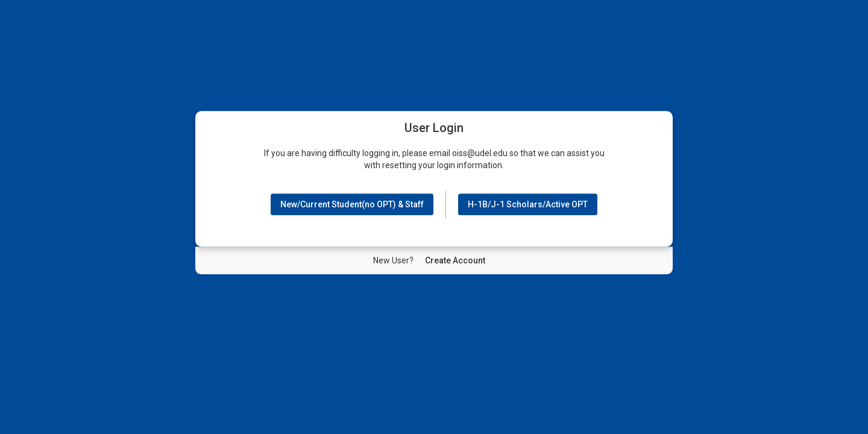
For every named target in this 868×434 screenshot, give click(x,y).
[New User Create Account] (455, 260)
